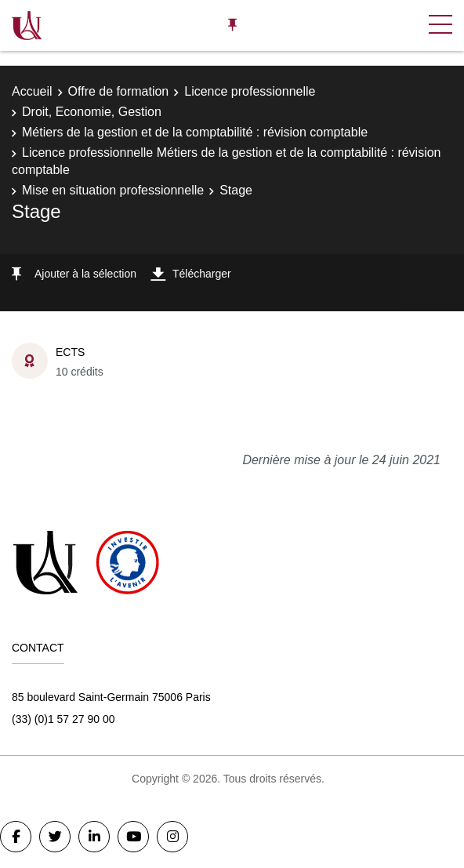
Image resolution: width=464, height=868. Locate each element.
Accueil (32, 91)
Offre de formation (119, 91)
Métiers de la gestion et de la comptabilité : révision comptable (195, 132)
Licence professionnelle (250, 91)
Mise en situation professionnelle (113, 190)
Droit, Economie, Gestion (92, 112)
